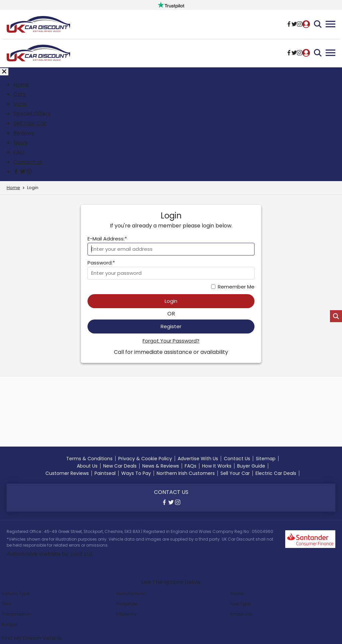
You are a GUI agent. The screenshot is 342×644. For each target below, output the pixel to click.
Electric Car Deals (276, 473)
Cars (20, 94)
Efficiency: (127, 614)
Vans (20, 104)
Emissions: (242, 614)
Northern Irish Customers (186, 473)
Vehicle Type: (16, 593)
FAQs (191, 466)
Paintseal (105, 473)
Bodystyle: (127, 604)
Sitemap (266, 459)
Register (171, 326)
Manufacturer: (131, 593)
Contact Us (237, 459)
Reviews (24, 133)
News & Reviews (161, 466)
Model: (238, 593)
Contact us (28, 162)
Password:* (101, 263)
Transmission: (17, 614)
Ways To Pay (136, 473)
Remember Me (236, 287)
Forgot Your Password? (171, 341)
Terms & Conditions (89, 459)
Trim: (7, 604)
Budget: (10, 624)
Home (21, 85)
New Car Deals (120, 466)
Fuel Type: (241, 604)
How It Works (217, 466)
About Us (87, 466)
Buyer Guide (251, 466)
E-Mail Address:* (107, 239)
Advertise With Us (198, 459)
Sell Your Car (30, 123)
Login (171, 301)
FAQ (19, 152)
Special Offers (32, 114)
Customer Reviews (67, 473)
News (20, 143)
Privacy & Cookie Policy (145, 459)
